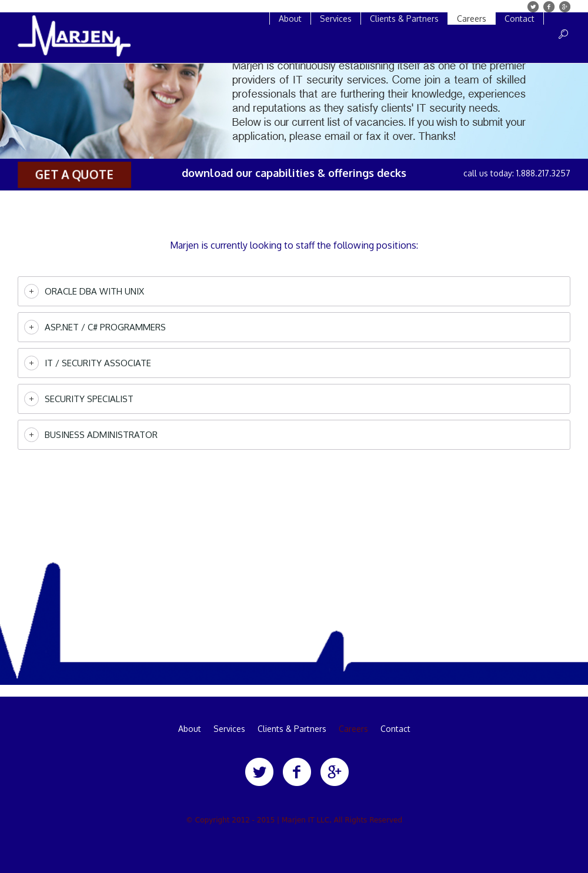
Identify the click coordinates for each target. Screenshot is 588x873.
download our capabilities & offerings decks (294, 173)
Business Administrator (101, 435)
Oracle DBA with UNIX (94, 291)
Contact (395, 729)
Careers (353, 729)
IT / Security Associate (98, 363)
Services (229, 729)
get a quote (74, 175)
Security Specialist (89, 399)
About (190, 729)
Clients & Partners (292, 729)
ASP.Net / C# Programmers (105, 327)
